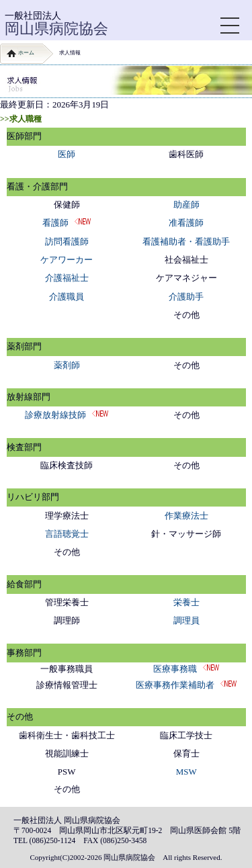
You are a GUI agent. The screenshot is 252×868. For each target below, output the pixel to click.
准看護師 (186, 223)
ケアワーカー (67, 260)
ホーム (26, 53)
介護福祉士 (67, 278)
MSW (186, 772)
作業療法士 (186, 516)
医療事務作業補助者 (175, 685)
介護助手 (186, 297)
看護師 (55, 223)
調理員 (186, 620)
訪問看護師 (67, 242)
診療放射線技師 (55, 415)
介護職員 (67, 297)
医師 (67, 154)
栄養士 (186, 602)
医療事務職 (175, 669)
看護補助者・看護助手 (186, 242)
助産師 (186, 205)
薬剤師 (67, 365)
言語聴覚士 (67, 534)
